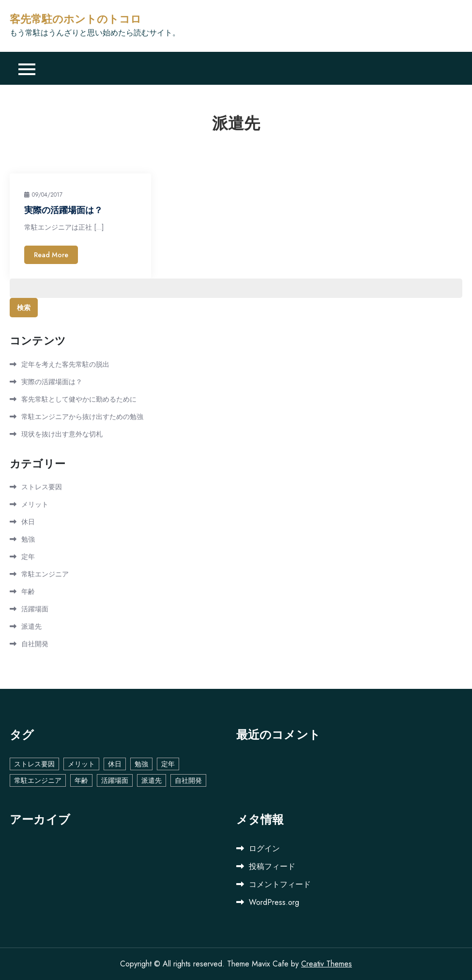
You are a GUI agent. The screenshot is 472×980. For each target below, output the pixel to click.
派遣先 (31, 626)
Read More (51, 255)
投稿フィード (272, 866)
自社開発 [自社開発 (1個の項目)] (188, 780)
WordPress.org (274, 902)
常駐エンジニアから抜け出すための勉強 (82, 417)
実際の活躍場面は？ (63, 210)
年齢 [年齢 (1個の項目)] (81, 780)
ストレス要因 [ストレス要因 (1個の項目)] (34, 764)
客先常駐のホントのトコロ (76, 19)
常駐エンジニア (45, 574)
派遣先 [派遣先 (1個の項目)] (152, 780)
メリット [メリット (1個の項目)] (81, 764)
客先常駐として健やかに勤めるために (79, 399)
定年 (28, 557)
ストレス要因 (42, 487)
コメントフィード (280, 884)
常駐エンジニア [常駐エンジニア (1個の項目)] (38, 780)
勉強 (28, 539)
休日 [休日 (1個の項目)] (115, 764)
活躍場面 (35, 609)
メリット (35, 504)
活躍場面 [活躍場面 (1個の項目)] (115, 780)
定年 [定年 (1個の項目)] (168, 764)
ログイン (264, 848)
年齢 (28, 591)
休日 (28, 522)
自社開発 (35, 644)
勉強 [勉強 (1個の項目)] (141, 764)
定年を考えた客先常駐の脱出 (65, 364)
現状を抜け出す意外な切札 (62, 434)
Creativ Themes (327, 964)
